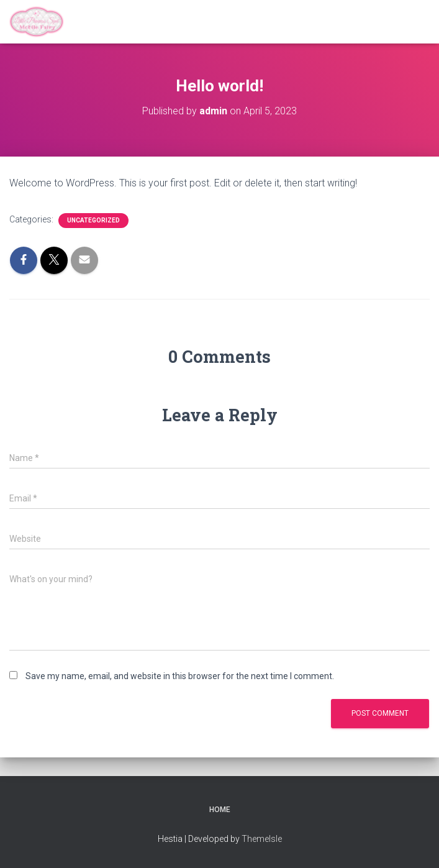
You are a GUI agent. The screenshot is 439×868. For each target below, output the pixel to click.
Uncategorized (93, 220)
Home (220, 810)
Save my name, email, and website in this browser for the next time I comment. (180, 676)
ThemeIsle (262, 839)
